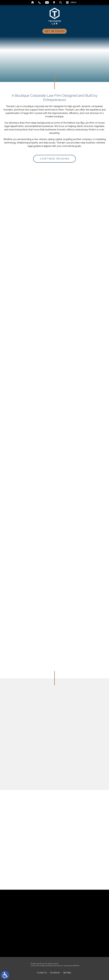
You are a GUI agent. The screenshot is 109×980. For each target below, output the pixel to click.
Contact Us (42, 973)
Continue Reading (55, 159)
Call (40, 2)
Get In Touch (55, 31)
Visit (54, 2)
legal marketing (55, 966)
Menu (74, 2)
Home (33, 2)
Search (61, 2)
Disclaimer (55, 973)
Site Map (67, 973)
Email (47, 2)
